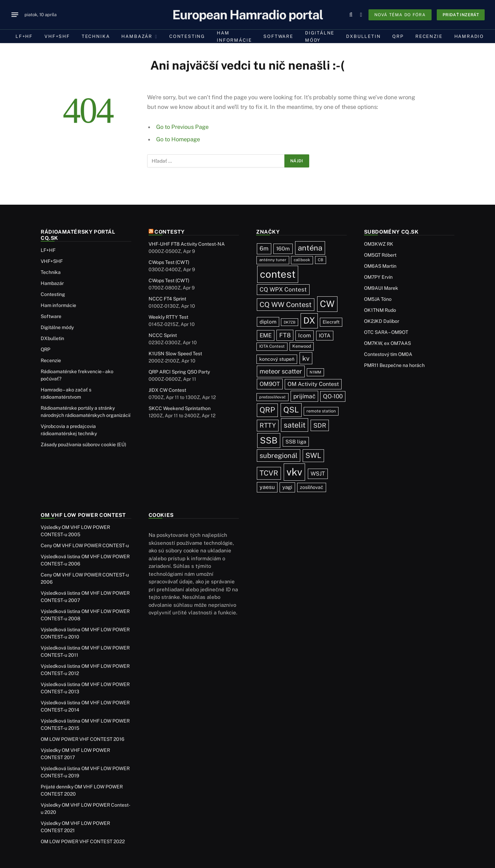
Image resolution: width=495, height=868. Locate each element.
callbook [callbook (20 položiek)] (302, 260)
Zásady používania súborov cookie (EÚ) (83, 445)
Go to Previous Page (182, 127)
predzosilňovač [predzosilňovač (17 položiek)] (272, 397)
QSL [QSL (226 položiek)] (291, 410)
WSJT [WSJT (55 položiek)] (318, 474)
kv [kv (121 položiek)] (306, 358)
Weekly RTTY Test (168, 317)
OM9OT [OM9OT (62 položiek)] (270, 384)
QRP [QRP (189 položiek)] (267, 410)
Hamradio (469, 36)
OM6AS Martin (380, 266)
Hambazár (137, 36)
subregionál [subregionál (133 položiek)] (279, 456)
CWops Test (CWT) (169, 262)
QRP (398, 36)
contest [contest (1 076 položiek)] (278, 274)
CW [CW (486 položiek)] (327, 304)
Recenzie (429, 36)
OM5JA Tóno (378, 299)
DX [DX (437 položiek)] (309, 320)
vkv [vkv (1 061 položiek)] (294, 472)
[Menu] (15, 15)
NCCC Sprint (163, 335)
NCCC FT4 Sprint (167, 299)
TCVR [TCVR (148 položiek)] (269, 473)
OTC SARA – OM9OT (386, 332)
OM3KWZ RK (379, 244)
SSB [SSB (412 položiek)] (269, 440)
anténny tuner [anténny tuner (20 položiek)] (273, 260)
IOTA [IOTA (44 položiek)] (325, 335)
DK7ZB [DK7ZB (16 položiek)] (290, 322)
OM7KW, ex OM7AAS (387, 343)
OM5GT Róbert (380, 255)
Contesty (170, 232)
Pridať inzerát (461, 15)
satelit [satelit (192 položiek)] (295, 425)
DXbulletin (363, 36)
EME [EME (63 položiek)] (266, 335)
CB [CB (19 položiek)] (321, 260)
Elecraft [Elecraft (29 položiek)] (331, 322)
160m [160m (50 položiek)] (283, 249)
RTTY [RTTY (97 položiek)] (268, 425)
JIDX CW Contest (167, 390)
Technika (96, 36)
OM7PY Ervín (378, 277)
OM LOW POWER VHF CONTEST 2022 (83, 841)
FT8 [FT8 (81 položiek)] (285, 335)
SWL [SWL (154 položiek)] (313, 455)
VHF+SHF (57, 36)
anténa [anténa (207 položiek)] (310, 248)
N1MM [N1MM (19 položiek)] (315, 372)
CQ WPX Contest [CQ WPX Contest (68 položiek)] (283, 289)
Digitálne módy (320, 37)
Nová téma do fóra (400, 15)
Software (278, 36)
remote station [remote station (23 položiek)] (321, 411)
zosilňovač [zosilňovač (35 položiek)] (312, 487)
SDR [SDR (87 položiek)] (320, 425)
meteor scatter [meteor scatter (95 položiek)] (281, 371)
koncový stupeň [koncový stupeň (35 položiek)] (277, 359)
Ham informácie (234, 37)
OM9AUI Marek (381, 288)
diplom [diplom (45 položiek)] (268, 322)
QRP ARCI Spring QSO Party (179, 372)
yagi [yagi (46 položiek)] (287, 487)
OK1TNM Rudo (380, 310)
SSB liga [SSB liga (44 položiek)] (296, 442)
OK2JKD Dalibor (382, 321)
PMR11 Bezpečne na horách (394, 365)
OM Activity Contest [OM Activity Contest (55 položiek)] (313, 384)
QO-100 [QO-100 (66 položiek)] (333, 396)
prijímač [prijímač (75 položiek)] (304, 396)
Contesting (187, 36)
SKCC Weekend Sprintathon (180, 408)
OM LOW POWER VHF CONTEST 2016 (83, 739)
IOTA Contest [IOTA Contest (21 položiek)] (272, 346)
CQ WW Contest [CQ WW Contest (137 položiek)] (286, 305)
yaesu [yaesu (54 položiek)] (267, 487)
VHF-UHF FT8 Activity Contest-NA (187, 244)
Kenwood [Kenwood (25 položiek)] (302, 346)
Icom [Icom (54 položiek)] (305, 335)
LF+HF (24, 36)
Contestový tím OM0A (388, 354)
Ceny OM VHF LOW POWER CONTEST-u (85, 545)
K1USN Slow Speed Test (175, 354)
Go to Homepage (178, 139)
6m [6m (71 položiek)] (264, 248)
